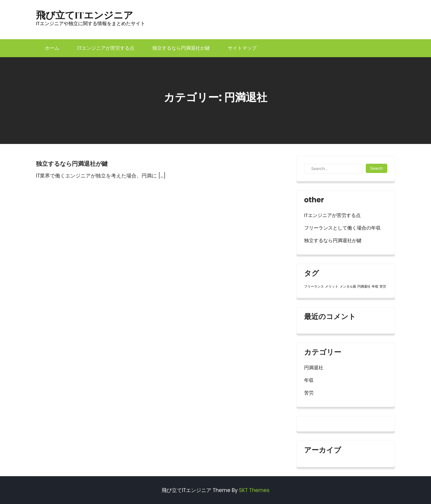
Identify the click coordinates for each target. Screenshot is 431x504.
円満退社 (314, 368)
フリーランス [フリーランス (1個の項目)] (314, 287)
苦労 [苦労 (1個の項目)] (383, 287)
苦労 (309, 393)
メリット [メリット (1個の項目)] (332, 287)
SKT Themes (254, 490)
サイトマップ (242, 48)
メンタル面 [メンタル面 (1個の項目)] (348, 287)
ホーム (52, 48)
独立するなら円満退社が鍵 (181, 48)
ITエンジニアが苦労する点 (106, 48)
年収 (309, 380)
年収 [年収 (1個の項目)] (375, 287)
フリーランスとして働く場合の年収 (342, 228)
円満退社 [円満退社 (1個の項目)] (364, 287)
